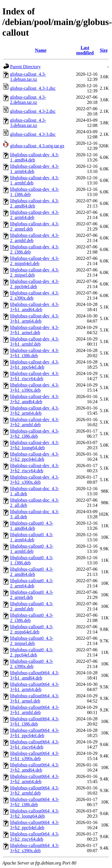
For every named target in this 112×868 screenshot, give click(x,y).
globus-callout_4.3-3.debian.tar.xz (28, 123)
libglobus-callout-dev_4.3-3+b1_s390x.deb (35, 388)
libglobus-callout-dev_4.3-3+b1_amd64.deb (35, 307)
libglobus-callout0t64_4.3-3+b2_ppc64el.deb (35, 825)
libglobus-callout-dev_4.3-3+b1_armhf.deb (35, 341)
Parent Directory (25, 67)
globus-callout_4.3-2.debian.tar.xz (28, 100)
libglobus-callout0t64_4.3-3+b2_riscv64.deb (35, 836)
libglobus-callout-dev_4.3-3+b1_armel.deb (35, 330)
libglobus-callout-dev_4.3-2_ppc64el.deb (35, 284)
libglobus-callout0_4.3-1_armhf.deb (32, 549)
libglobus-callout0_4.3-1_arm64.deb (32, 537)
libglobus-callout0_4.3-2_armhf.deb (32, 606)
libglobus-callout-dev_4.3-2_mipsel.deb (35, 272)
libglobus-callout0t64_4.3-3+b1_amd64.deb (35, 675)
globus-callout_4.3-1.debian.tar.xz (28, 77)
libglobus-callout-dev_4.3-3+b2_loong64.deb (35, 445)
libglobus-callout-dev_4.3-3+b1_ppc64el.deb (35, 364)
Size (104, 50)
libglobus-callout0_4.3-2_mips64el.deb (32, 629)
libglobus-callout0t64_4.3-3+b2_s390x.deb (35, 848)
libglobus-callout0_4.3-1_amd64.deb (32, 526)
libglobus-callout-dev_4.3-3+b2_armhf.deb (35, 422)
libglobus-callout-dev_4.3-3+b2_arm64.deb (35, 411)
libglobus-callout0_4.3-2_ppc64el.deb (32, 652)
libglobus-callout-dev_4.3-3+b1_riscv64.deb (35, 376)
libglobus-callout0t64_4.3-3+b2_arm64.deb (35, 779)
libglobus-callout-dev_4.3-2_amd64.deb (35, 203)
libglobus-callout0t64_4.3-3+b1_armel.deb (35, 698)
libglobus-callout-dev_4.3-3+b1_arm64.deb (35, 318)
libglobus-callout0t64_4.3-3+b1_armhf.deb (35, 710)
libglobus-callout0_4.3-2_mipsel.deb (32, 641)
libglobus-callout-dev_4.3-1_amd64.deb (35, 157)
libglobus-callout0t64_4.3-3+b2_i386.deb (35, 802)
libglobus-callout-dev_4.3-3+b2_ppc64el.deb (35, 457)
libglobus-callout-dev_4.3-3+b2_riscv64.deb (35, 468)
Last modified (85, 50)
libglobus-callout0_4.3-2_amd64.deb (32, 572)
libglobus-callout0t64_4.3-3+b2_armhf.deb (35, 790)
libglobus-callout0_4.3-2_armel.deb (32, 595)
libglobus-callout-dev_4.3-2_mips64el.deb (35, 261)
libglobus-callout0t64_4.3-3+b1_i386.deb (35, 721)
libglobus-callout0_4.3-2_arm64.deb (32, 583)
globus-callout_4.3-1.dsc (33, 88)
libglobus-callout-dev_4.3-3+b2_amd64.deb (35, 399)
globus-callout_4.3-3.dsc (33, 134)
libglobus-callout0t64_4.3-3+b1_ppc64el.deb (35, 733)
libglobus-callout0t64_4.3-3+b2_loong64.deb (35, 813)
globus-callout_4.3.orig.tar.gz (37, 146)
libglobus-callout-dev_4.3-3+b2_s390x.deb (35, 480)
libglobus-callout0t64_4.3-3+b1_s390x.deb (35, 756)
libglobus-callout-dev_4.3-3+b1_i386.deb (35, 353)
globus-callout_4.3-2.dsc (33, 111)
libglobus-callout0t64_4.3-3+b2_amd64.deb (35, 767)
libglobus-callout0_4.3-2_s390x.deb (32, 664)
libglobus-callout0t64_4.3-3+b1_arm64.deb (35, 687)
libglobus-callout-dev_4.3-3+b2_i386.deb (35, 434)
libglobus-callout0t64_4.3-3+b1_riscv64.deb (35, 744)
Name (41, 50)
